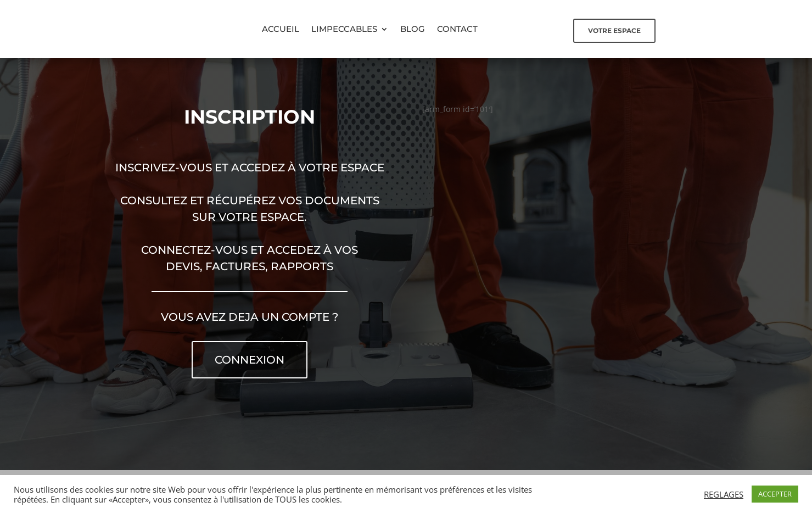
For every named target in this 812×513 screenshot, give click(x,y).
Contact (457, 29)
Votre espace (614, 30)
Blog (413, 29)
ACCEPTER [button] (775, 494)
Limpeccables (344, 29)
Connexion (250, 360)
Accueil (281, 29)
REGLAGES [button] (724, 494)
